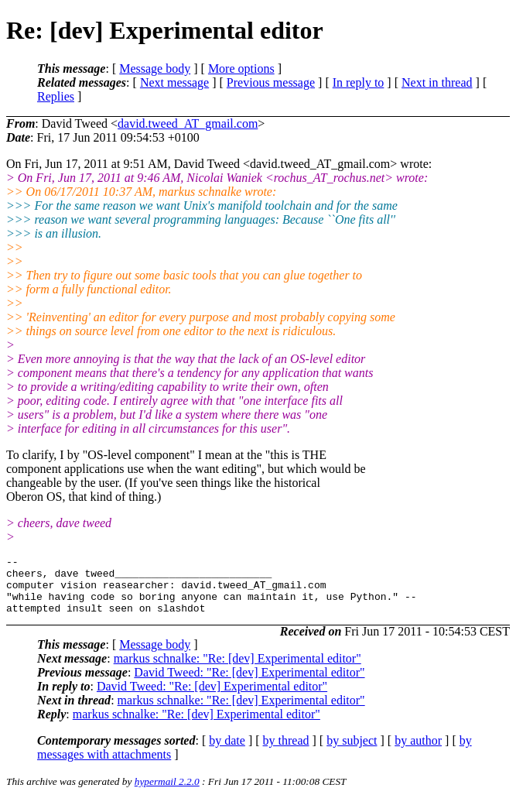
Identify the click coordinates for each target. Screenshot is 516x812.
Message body (155, 69)
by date (227, 752)
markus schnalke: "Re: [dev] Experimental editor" (237, 670)
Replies (56, 96)
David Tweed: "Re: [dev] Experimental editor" (249, 684)
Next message (174, 82)
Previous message (271, 82)
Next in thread (437, 82)
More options (241, 69)
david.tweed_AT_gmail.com (188, 123)
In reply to (359, 82)
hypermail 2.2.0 (167, 793)
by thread (286, 752)
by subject (352, 752)
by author (418, 752)
